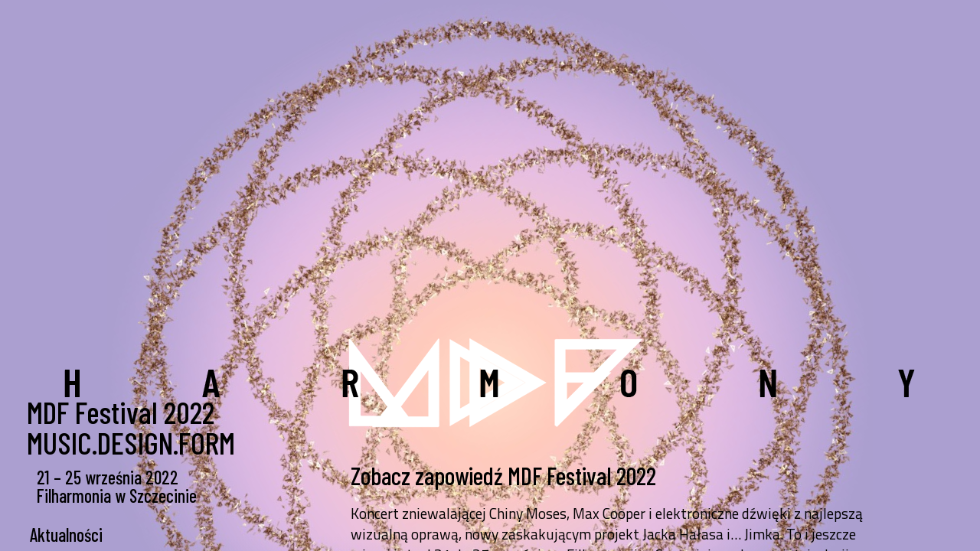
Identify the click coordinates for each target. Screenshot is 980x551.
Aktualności (66, 535)
